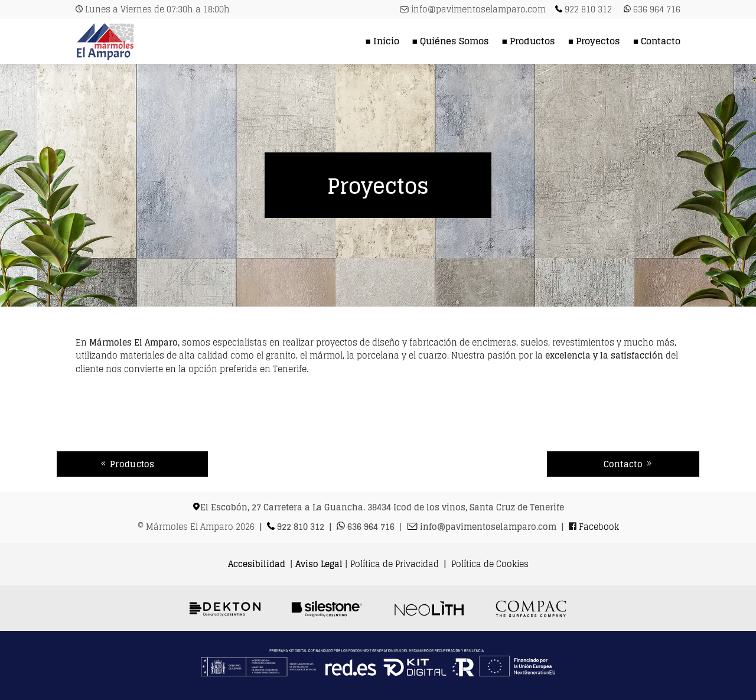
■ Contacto (657, 41)
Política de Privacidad (395, 564)
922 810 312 (588, 9)
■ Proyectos (594, 41)
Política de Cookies (490, 564)
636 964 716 (657, 9)
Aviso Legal (319, 564)
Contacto (623, 464)
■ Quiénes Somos (451, 41)
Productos (132, 464)
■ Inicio (382, 41)
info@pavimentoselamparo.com (478, 9)
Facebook (599, 527)
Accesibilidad (257, 564)
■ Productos (529, 41)
